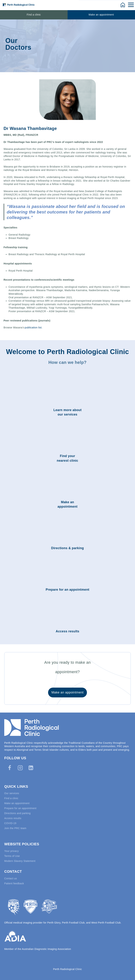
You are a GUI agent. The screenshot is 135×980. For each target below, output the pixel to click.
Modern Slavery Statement (20, 861)
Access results (13, 818)
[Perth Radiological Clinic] (19, 5)
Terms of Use (12, 856)
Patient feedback (14, 883)
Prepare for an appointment (20, 808)
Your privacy (12, 851)
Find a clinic (34, 15)
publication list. (34, 327)
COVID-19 (10, 823)
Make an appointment (101, 15)
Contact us (11, 878)
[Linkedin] (31, 768)
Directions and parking (17, 813)
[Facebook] (10, 768)
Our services (12, 793)
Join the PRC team (15, 828)
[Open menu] (131, 5)
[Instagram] (20, 768)
